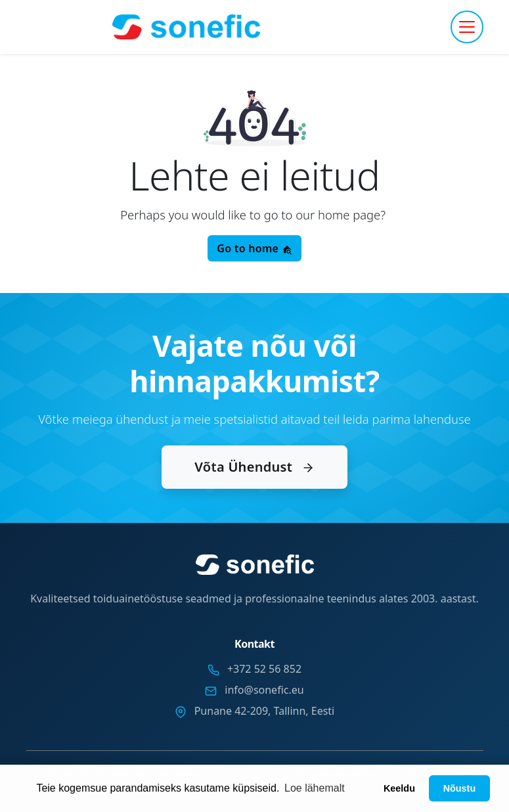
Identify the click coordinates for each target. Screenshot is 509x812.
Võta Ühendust (254, 467)
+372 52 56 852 (264, 669)
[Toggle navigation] (467, 27)
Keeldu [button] (399, 788)
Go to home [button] (254, 248)
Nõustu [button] (460, 788)
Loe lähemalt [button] (315, 788)
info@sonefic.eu (264, 690)
